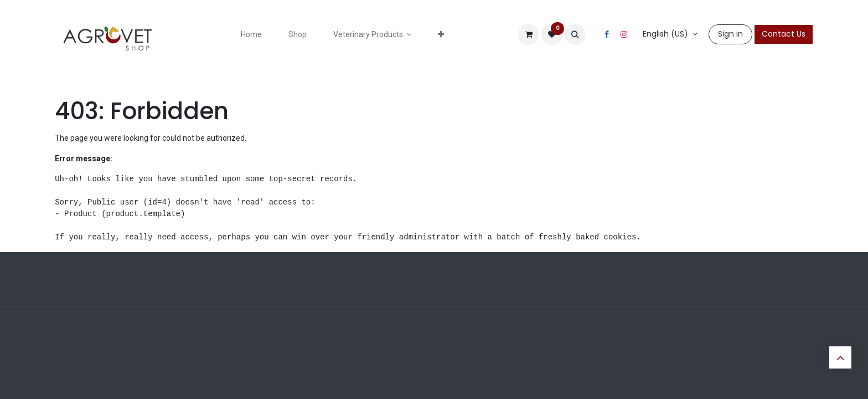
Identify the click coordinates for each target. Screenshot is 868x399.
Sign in (730, 34)
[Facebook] (607, 34)
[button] (575, 34)
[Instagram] (624, 34)
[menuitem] (251, 35)
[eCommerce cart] (529, 34)
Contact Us (784, 34)
